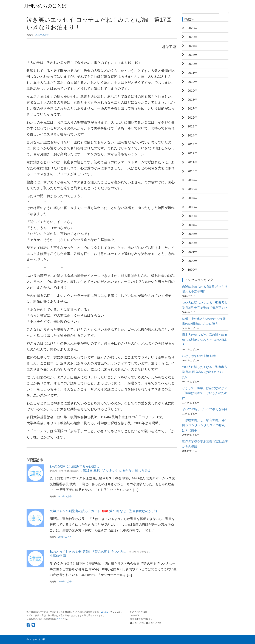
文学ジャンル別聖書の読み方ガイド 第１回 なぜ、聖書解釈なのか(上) (103, 511)
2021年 (192, 73)
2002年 (192, 243)
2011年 (192, 162)
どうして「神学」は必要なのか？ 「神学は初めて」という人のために (205, 393)
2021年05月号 (42, 35)
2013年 (192, 144)
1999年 (192, 270)
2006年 (192, 207)
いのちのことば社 (37, 639)
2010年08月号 (65, 497)
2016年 (192, 118)
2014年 (192, 136)
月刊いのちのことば (45, 6)
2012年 (192, 153)
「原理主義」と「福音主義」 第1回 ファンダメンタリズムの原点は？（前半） (204, 425)
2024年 (192, 46)
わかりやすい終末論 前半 (199, 356)
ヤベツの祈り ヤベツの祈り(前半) (205, 409)
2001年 (192, 252)
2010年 (192, 171)
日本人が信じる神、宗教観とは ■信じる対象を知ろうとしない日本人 (205, 340)
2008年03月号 (65, 537)
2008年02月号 (65, 582)
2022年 (192, 64)
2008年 (192, 189)
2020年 (192, 82)
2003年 (192, 234)
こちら (59, 619)
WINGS (105, 612)
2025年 (192, 37)
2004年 (192, 225)
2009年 (192, 180)
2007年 (192, 198)
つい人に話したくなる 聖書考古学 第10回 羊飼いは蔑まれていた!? (205, 372)
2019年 (192, 91)
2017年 (192, 109)
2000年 (192, 261)
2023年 (192, 55)
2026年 (192, 28)
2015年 (192, 126)
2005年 (192, 216)
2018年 (192, 100)
